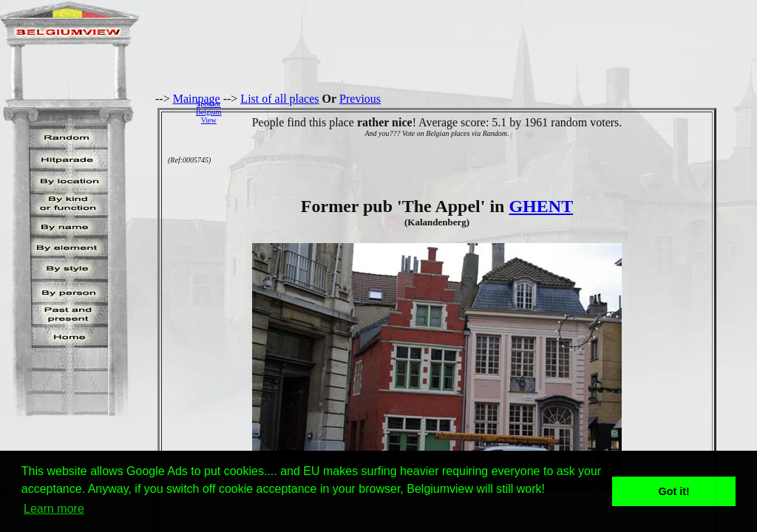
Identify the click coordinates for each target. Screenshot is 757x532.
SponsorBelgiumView (208, 112)
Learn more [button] (54, 509)
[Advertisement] (493, 112)
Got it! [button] (674, 491)
